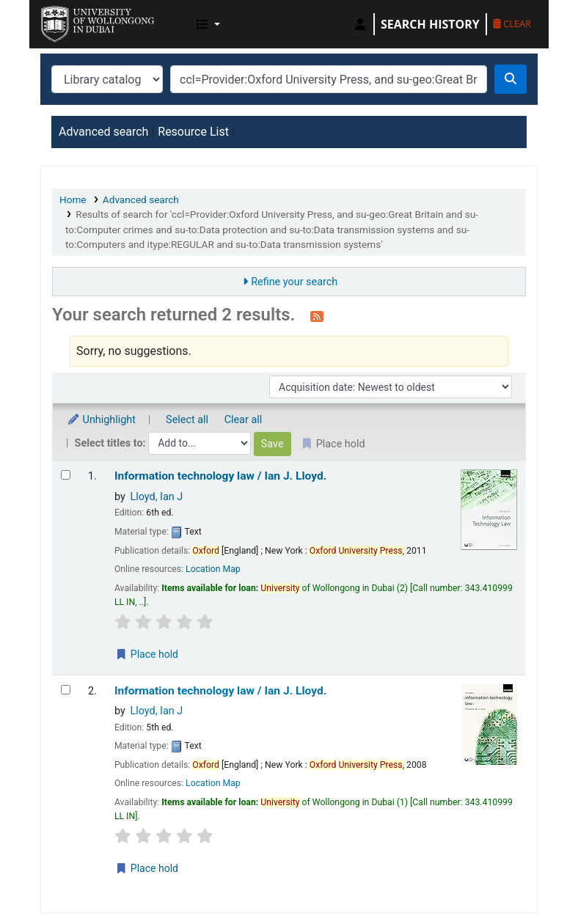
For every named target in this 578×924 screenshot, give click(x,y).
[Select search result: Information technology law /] (66, 475)
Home (73, 199)
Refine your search (294, 282)
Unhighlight (101, 420)
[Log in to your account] (360, 24)
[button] (208, 24)
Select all (187, 420)
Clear (512, 23)
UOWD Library (78, 21)
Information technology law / (220, 476)
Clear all (244, 420)
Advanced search (103, 132)
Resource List (193, 132)
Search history (430, 24)
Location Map (213, 569)
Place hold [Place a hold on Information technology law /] (147, 654)
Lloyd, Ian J (156, 497)
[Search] (511, 79)
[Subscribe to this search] (317, 316)
